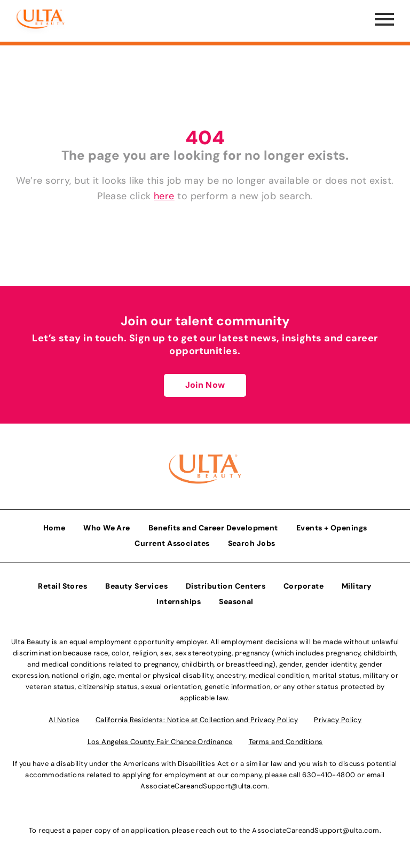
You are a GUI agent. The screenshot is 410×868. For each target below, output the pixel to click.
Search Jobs (252, 543)
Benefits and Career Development (213, 528)
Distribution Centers (226, 586)
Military (357, 586)
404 (205, 138)
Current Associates (172, 543)
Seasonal (236, 601)
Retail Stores (62, 586)
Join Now (205, 385)
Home (54, 528)
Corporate (303, 586)
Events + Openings (332, 528)
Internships (179, 601)
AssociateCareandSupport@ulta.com (204, 786)
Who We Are (107, 528)
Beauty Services (136, 586)
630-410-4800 (329, 775)
